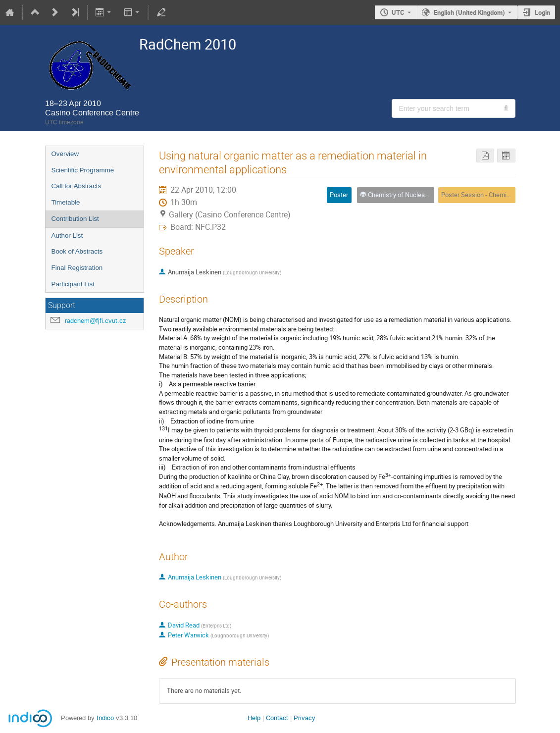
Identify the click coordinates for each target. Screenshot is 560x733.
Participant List (73, 284)
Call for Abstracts (76, 186)
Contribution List (75, 219)
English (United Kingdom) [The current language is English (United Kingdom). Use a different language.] (469, 12)
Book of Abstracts (77, 251)
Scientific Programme (83, 170)
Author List (67, 236)
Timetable (66, 202)
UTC (398, 12)
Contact (277, 718)
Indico (105, 718)
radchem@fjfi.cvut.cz (96, 321)
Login (542, 12)
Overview (65, 154)
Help (254, 718)
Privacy (305, 718)
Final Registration (77, 268)
